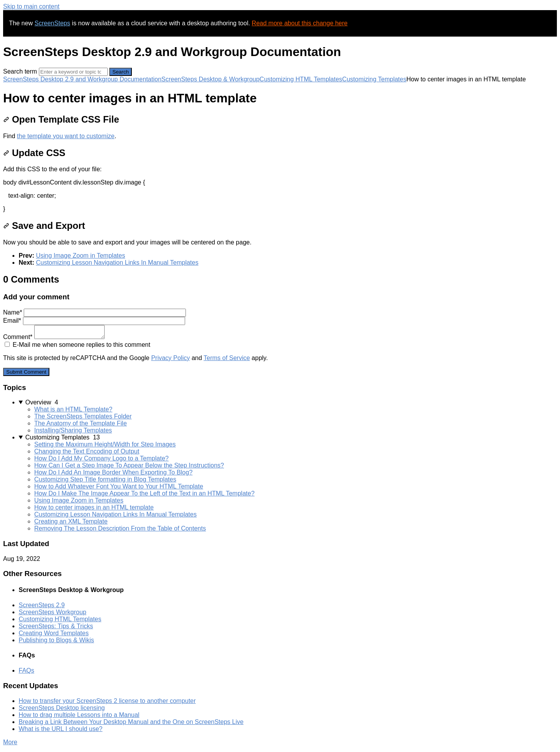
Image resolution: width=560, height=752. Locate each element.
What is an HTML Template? (73, 409)
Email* (94, 321)
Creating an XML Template (71, 521)
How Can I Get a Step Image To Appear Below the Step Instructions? (129, 465)
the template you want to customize (66, 136)
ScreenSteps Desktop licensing (62, 708)
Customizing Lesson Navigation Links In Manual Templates (117, 263)
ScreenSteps (52, 23)
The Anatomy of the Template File (80, 423)
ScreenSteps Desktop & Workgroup (210, 79)
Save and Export (44, 226)
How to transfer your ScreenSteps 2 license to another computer (107, 701)
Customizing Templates (374, 79)
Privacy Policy (171, 358)
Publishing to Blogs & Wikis (56, 640)
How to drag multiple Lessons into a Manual (79, 715)
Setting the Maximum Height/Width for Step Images (105, 444)
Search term (20, 71)
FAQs (26, 670)
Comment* (54, 337)
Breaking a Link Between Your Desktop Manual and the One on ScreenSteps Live (131, 722)
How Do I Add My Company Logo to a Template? (101, 458)
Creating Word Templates (54, 633)
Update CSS (34, 153)
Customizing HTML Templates (301, 79)
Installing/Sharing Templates (73, 430)
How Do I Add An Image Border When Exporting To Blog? (113, 472)
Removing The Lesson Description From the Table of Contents (120, 528)
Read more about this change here (299, 23)
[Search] (73, 72)
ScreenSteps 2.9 (42, 605)
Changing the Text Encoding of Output (87, 451)
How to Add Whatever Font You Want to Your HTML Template (119, 486)
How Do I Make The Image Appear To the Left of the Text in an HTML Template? (144, 493)
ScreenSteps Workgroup (52, 612)
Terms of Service (227, 358)
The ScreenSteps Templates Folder (83, 416)
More (10, 742)
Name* (94, 312)
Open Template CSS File (61, 119)
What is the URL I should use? (61, 729)
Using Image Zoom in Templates (80, 256)
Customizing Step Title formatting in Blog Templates (105, 479)
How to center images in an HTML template (94, 507)
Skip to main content (31, 6)
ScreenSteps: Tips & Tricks (56, 626)
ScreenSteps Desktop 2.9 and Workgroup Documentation (82, 79)
